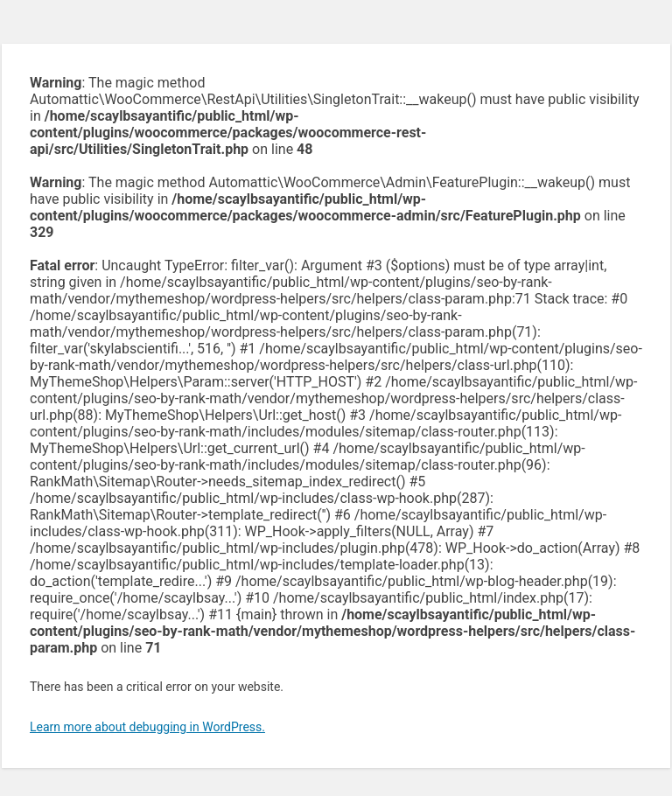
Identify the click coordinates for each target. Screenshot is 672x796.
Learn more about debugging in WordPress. (147, 727)
